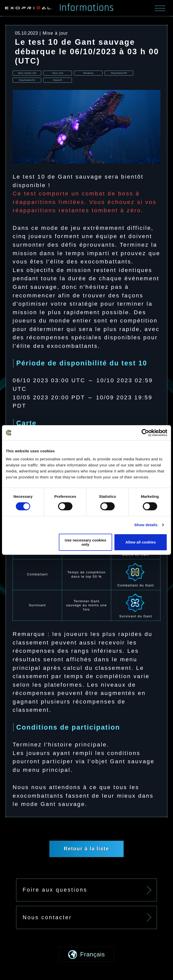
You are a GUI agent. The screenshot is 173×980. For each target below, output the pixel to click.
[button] (87, 959)
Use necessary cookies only (85, 542)
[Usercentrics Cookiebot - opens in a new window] (145, 433)
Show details (146, 525)
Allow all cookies (141, 542)
